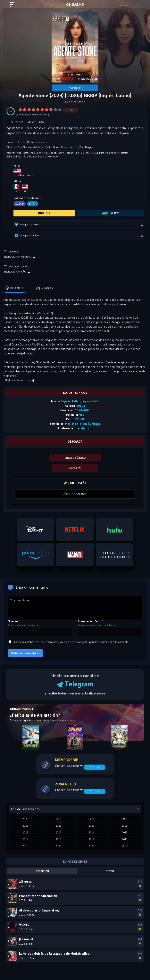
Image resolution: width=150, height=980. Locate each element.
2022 (25, 826)
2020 (92, 826)
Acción (22, 142)
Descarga (14, 288)
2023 (125, 819)
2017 (58, 832)
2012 (92, 839)
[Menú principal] (13, 6)
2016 (92, 832)
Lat (16, 189)
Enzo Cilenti (36, 153)
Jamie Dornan (65, 153)
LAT (75, 4)
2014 (25, 839)
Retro (110, 871)
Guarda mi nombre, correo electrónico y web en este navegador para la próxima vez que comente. (71, 642)
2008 (92, 846)
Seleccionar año (17, 272)
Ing (25, 189)
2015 (125, 832)
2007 (125, 846)
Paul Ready (30, 156)
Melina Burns (52, 147)
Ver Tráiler (75, 88)
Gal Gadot (50, 153)
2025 (58, 819)
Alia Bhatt (23, 153)
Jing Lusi (79, 153)
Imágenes (44, 288)
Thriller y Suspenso (38, 142)
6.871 (111, 213)
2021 (58, 826)
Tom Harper (86, 147)
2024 (92, 819)
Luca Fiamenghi (108, 153)
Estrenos (42, 871)
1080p (20, 204)
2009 (58, 846)
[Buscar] (145, 5)
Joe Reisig (92, 153)
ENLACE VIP (75, 468)
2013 (58, 839)
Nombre (14, 621)
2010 (25, 846)
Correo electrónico (91, 621)
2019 (125, 826)
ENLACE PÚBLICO (75, 458)
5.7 (44, 213)
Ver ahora (95, 767)
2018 (25, 832)
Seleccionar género (20, 257)
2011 (125, 839)
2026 (25, 819)
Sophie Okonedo (48, 156)
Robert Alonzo (70, 147)
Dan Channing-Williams (30, 147)
